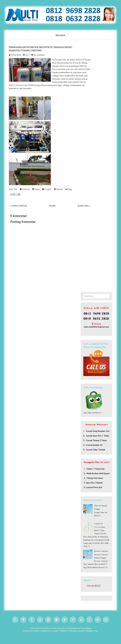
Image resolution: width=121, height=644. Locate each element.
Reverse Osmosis (101, 551)
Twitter (36, 189)
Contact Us (98, 524)
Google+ (47, 189)
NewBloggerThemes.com (84, 631)
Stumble (58, 189)
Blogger (87, 628)
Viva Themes (41, 631)
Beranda (60, 35)
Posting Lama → (84, 206)
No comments (39, 55)
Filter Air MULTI (94, 586)
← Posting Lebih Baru (18, 206)
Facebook (25, 189)
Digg (68, 189)
